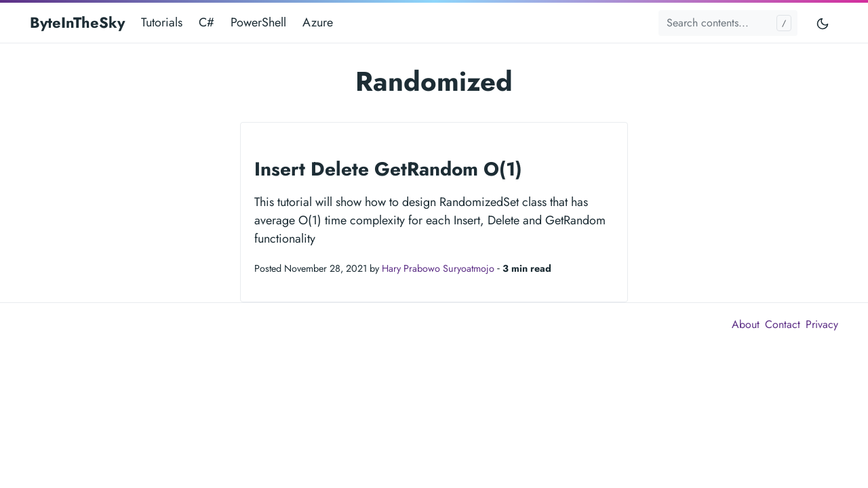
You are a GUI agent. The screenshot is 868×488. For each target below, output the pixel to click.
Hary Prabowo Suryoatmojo (438, 268)
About (746, 324)
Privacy (822, 324)
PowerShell (258, 22)
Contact (783, 324)
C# (206, 22)
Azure (318, 22)
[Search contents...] (728, 23)
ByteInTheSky (77, 22)
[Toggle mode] (823, 23)
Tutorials (162, 22)
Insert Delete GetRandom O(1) (388, 169)
